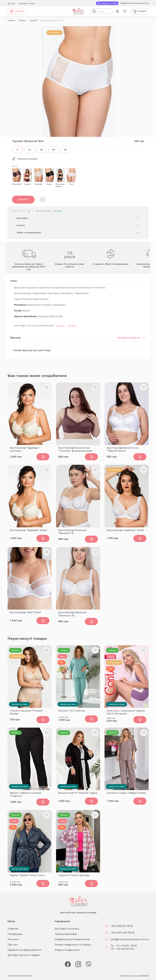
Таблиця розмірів (66, 934)
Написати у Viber (107, 3)
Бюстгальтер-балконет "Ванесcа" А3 (73, 614)
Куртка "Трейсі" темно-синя (27, 875)
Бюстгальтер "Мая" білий (25, 612)
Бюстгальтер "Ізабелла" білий (125, 530)
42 (18, 150)
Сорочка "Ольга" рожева (74, 875)
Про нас (11, 3)
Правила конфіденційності (24, 950)
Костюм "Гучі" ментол (72, 711)
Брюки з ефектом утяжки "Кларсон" (26, 794)
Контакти (13, 939)
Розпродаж (15, 934)
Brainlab (145, 976)
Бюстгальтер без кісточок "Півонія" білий (123, 449)
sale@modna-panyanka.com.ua (134, 3)
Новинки (13, 929)
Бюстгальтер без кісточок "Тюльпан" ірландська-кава (75, 449)
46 (41, 150)
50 (65, 150)
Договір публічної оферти (24, 955)
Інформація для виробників (72, 939)
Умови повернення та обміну (73, 945)
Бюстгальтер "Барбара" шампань (25, 449)
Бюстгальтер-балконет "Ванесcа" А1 (73, 532)
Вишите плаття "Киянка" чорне (78, 793)
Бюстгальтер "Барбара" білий (28, 530)
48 (53, 150)
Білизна (60, 326)
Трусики (72, 326)
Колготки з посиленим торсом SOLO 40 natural (126, 712)
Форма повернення (67, 950)
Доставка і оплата (27, 3)
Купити (23, 200)
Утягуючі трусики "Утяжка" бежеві (26, 712)
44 (29, 150)
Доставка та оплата (67, 929)
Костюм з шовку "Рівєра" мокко (126, 793)
